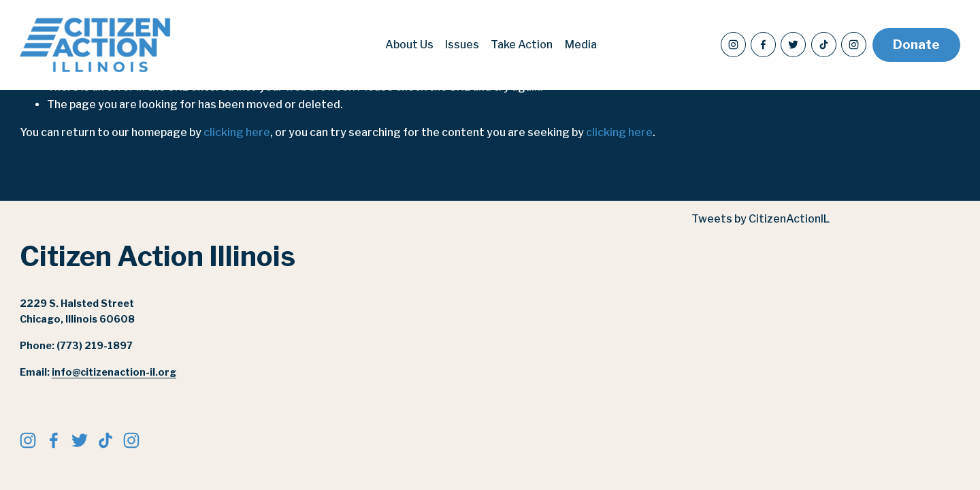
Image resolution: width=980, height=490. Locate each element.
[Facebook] (763, 45)
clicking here (237, 132)
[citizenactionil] (854, 45)
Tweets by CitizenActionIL (761, 219)
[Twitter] (793, 45)
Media (581, 45)
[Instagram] (733, 45)
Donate (916, 45)
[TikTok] (824, 45)
